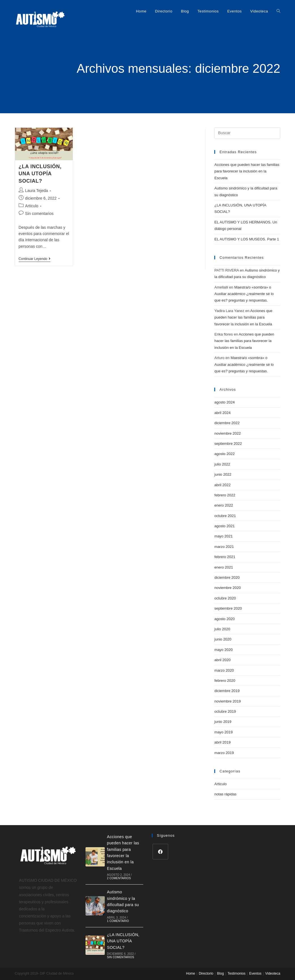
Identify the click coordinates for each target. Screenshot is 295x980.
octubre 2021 (225, 516)
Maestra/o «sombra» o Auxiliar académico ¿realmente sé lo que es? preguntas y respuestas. (244, 294)
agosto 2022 (225, 454)
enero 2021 (224, 567)
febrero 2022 (225, 495)
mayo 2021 (223, 536)
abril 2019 (222, 742)
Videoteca (273, 973)
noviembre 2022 (227, 433)
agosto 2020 (225, 619)
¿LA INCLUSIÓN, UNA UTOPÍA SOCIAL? (40, 174)
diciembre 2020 (227, 577)
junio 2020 (223, 639)
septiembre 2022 (228, 444)
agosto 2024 (225, 402)
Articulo (32, 206)
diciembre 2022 (227, 423)
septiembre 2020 (228, 608)
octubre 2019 (225, 711)
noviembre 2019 (227, 701)
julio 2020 (222, 629)
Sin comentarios (39, 213)
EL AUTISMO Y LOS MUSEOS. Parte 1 (247, 239)
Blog (221, 973)
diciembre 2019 (227, 691)
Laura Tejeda (37, 191)
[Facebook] (160, 852)
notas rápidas (225, 794)
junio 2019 (223, 722)
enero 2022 (224, 505)
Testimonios (237, 973)
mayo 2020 (223, 650)
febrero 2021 (225, 557)
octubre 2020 (225, 598)
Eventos (255, 973)
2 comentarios (119, 878)
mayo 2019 (223, 732)
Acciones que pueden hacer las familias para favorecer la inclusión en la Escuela (247, 171)
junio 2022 (223, 474)
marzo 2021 (224, 547)
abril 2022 (222, 485)
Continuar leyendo (35, 259)
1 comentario (118, 921)
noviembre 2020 (227, 588)
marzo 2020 (224, 670)
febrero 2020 (225, 681)
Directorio (206, 973)
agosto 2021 (225, 526)
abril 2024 (222, 413)
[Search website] (278, 11)
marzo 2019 (224, 753)
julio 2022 (222, 464)
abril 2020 (222, 660)
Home (191, 973)
